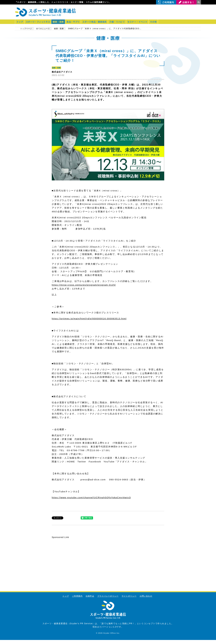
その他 (157, 22)
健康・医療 (59, 22)
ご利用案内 (77, 596)
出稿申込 (90, 596)
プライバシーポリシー (108, 596)
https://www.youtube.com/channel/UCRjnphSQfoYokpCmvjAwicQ (93, 497)
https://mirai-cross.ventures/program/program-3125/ (85, 285)
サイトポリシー (129, 596)
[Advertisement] (166, 12)
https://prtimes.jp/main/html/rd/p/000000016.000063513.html (91, 318)
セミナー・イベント (140, 22)
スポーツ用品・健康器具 (96, 22)
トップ (20, 22)
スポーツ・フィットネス (39, 22)
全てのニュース (45, 29)
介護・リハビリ (119, 22)
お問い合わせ (146, 596)
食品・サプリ (75, 22)
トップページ (27, 29)
